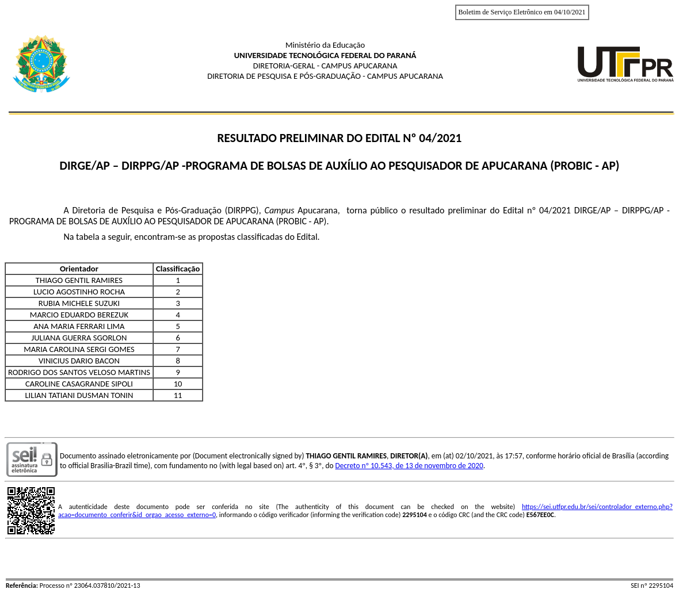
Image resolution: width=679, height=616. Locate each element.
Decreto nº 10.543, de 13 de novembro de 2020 (409, 466)
